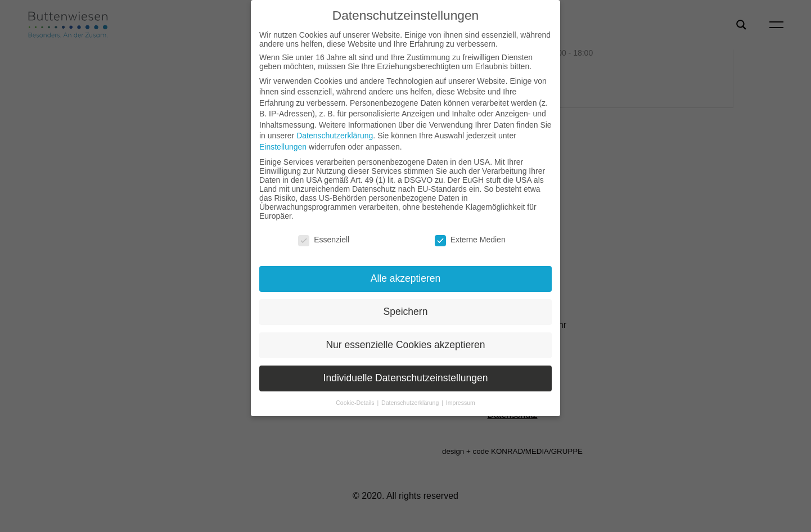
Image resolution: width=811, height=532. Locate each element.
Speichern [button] (406, 312)
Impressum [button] (461, 403)
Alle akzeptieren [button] (406, 278)
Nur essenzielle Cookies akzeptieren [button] (405, 345)
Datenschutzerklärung (335, 136)
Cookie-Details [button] (356, 403)
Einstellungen (283, 147)
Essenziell (324, 240)
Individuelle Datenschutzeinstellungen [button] (406, 378)
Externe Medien (470, 240)
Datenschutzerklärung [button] (411, 403)
